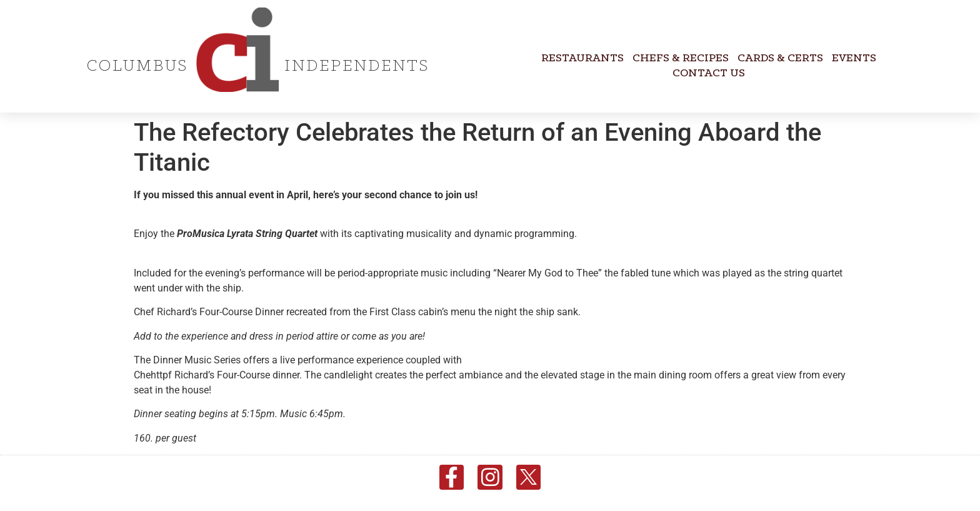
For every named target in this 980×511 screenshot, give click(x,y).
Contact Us (709, 73)
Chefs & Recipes (681, 58)
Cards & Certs (780, 58)
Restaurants (582, 58)
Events (854, 58)
